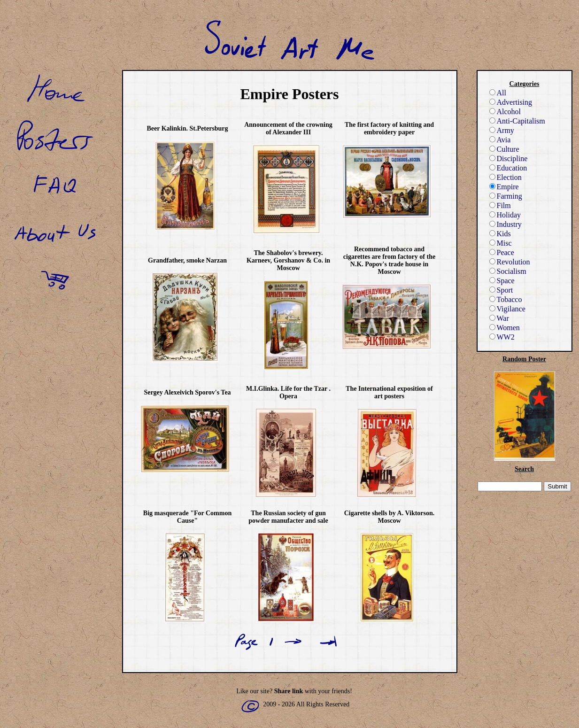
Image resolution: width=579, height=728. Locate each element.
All (498, 93)
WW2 (502, 337)
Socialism (508, 271)
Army (502, 130)
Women (505, 328)
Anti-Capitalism (517, 121)
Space (502, 281)
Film (500, 205)
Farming (506, 196)
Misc (501, 243)
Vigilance (507, 309)
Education (508, 168)
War (499, 318)
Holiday (505, 215)
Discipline (509, 159)
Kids (500, 234)
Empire (504, 187)
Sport (501, 290)
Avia (500, 140)
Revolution (510, 262)
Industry (506, 224)
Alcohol (505, 112)
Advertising (511, 102)
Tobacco (506, 299)
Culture (504, 149)
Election (506, 177)
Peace (502, 252)
